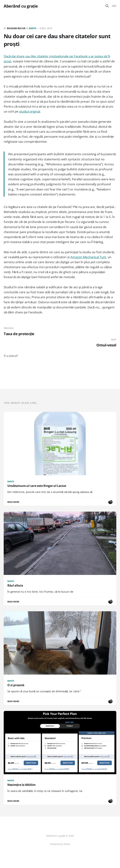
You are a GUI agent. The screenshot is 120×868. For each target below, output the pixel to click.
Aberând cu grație (21, 6)
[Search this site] (107, 6)
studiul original (30, 111)
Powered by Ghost (60, 844)
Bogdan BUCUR (16, 28)
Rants (33, 28)
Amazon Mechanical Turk (88, 257)
